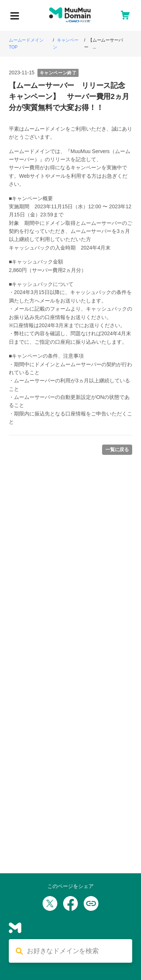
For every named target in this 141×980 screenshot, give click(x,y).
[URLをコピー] (91, 903)
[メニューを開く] (15, 16)
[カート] (125, 15)
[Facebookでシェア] (70, 903)
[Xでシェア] (50, 903)
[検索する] (76, 951)
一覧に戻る (117, 450)
